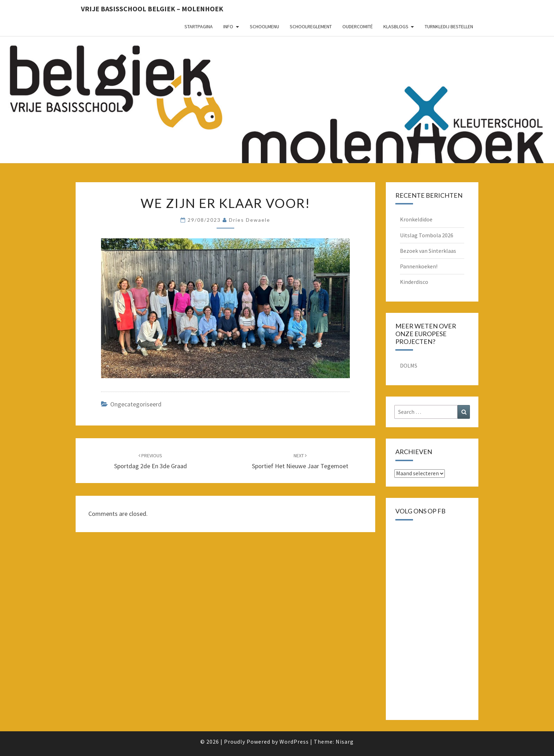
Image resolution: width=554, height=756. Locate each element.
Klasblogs (396, 26)
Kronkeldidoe (416, 219)
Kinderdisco (414, 282)
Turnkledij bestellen (449, 26)
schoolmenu (264, 26)
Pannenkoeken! (419, 266)
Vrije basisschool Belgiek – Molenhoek (152, 9)
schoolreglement (311, 26)
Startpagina (199, 26)
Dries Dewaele (250, 220)
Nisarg (345, 742)
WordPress (294, 742)
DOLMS (409, 365)
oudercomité (358, 26)
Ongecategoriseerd (136, 404)
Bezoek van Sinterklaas (428, 251)
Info (228, 26)
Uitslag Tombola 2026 (427, 235)
